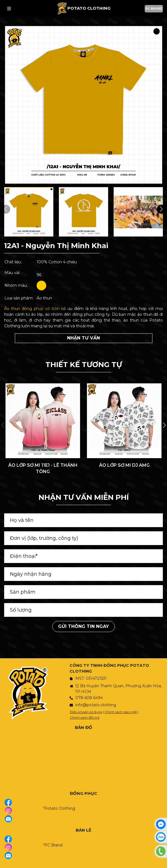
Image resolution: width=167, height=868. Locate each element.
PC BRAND (154, 9)
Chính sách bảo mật (121, 712)
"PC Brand (53, 845)
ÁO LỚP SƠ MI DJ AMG (124, 465)
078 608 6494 (89, 698)
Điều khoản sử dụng (86, 712)
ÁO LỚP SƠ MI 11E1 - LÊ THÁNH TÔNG (43, 468)
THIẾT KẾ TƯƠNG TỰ (84, 365)
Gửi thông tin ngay (83, 626)
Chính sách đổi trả (85, 717)
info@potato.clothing (96, 705)
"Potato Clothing (59, 808)
